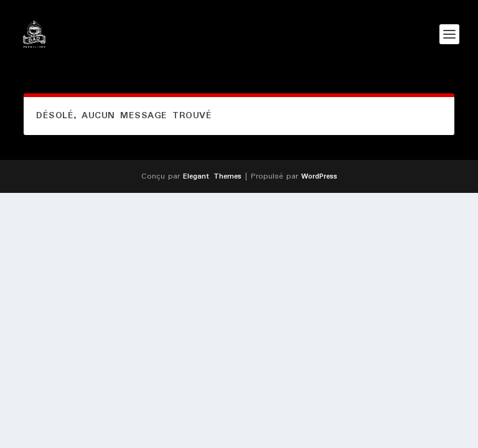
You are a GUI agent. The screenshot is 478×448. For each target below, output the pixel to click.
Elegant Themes (212, 176)
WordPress (319, 176)
